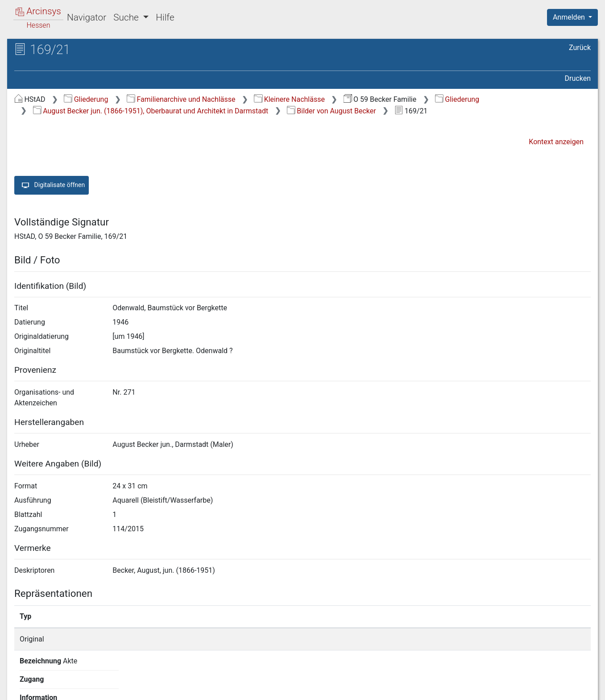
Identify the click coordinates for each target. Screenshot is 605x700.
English (21, 681)
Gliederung (86, 99)
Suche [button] (127, 17)
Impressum (575, 688)
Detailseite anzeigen (453, 639)
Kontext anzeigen (556, 142)
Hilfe (165, 17)
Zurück (580, 48)
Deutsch (54, 681)
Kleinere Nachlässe (289, 99)
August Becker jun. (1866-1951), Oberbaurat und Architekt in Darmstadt (151, 111)
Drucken (578, 78)
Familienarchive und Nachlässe (181, 99)
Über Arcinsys (375, 688)
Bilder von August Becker (332, 111)
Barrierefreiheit (510, 688)
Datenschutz (441, 688)
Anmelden (570, 17)
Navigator (87, 17)
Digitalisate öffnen (52, 185)
